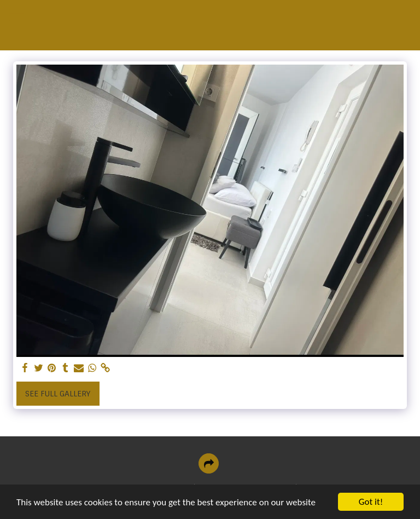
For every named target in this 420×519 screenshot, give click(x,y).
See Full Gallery (58, 394)
